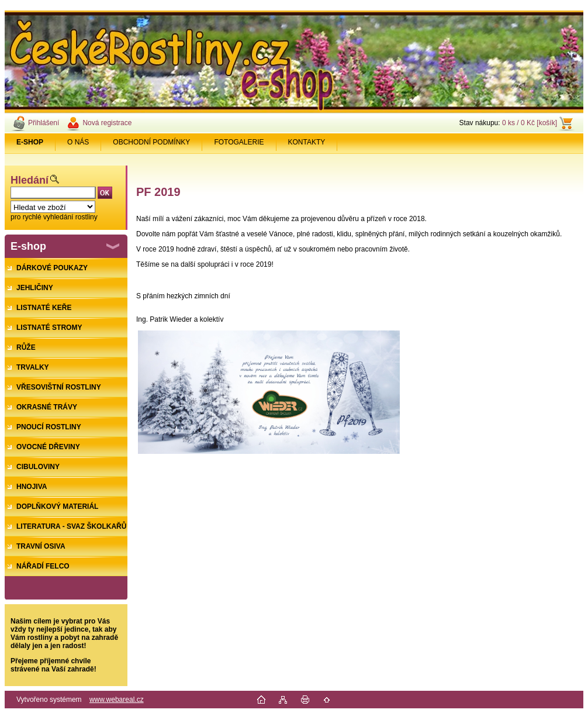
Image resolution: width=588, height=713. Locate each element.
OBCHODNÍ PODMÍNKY (151, 142)
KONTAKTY (307, 142)
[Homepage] (30, 142)
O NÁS (78, 142)
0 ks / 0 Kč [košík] (530, 123)
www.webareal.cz (117, 700)
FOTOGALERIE (239, 142)
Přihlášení (44, 123)
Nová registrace (107, 123)
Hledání (30, 180)
